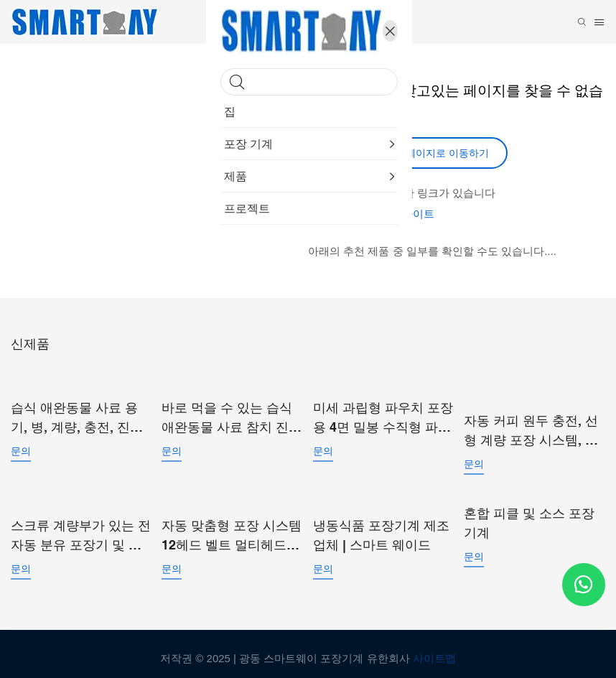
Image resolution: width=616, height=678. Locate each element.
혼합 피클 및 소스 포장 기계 (529, 516)
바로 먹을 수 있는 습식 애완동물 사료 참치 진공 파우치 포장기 (232, 415)
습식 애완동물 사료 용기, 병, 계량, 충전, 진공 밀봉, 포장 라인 (77, 415)
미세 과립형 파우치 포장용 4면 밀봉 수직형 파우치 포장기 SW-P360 (383, 415)
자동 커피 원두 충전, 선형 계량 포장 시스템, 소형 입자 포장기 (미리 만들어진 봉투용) (531, 426)
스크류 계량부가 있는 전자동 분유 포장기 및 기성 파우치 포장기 (81, 527)
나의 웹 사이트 (398, 214)
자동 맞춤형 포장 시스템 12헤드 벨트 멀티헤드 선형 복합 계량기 (232, 527)
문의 (21, 447)
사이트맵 (434, 649)
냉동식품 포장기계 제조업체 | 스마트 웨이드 (381, 526)
